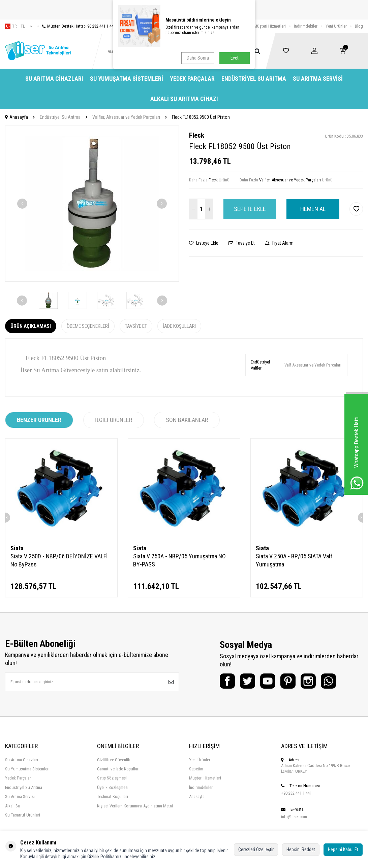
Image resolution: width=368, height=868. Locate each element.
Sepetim (196, 769)
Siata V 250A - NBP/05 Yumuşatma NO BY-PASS (179, 560)
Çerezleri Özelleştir (256, 849)
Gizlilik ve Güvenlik (114, 760)
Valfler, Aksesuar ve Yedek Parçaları (126, 117)
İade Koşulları (179, 326)
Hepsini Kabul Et (343, 849)
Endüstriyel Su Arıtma (254, 79)
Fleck (197, 135)
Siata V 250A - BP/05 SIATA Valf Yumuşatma (294, 560)
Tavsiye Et (242, 243)
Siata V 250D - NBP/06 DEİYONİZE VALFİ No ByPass (59, 560)
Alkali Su (13, 806)
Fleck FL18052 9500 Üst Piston (201, 117)
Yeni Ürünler (336, 26)
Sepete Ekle (250, 209)
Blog (359, 26)
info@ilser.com (294, 817)
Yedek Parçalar (192, 79)
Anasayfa (17, 117)
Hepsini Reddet (301, 849)
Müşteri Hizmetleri (270, 26)
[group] (92, 204)
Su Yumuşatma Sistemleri (127, 79)
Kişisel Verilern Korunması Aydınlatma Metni (135, 806)
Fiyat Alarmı (280, 243)
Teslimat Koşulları (113, 796)
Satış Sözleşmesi (112, 778)
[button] (22, 204)
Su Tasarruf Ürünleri (23, 815)
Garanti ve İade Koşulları (118, 769)
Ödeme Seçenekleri (88, 326)
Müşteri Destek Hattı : (76, 26)
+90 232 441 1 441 (296, 793)
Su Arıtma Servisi (318, 79)
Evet (235, 58)
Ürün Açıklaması (31, 326)
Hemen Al (313, 209)
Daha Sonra (198, 58)
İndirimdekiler (306, 26)
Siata (17, 548)
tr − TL (19, 26)
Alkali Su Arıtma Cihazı (184, 99)
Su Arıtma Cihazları (54, 79)
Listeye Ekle (204, 243)
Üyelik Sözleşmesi (113, 787)
